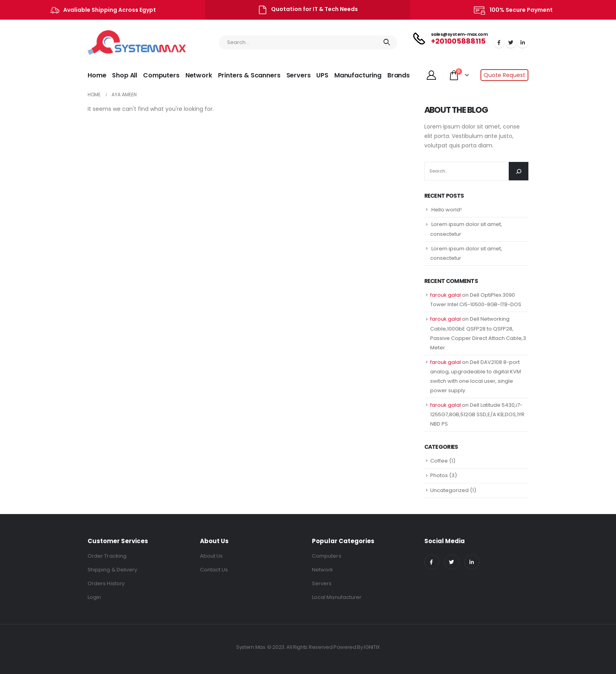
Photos (439, 475)
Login (94, 597)
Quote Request (504, 75)
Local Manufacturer (337, 597)
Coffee (439, 461)
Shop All (125, 75)
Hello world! (446, 210)
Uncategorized (449, 490)
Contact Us (214, 570)
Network (199, 75)
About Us (212, 556)
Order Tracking (107, 556)
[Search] (519, 171)
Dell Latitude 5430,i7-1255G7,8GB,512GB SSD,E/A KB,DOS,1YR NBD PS (477, 414)
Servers (299, 75)
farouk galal (445, 295)
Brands (399, 75)
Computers (161, 75)
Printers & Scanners (249, 75)
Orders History (106, 583)
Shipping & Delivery (112, 570)
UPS (322, 75)
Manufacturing (358, 75)
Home (97, 75)
